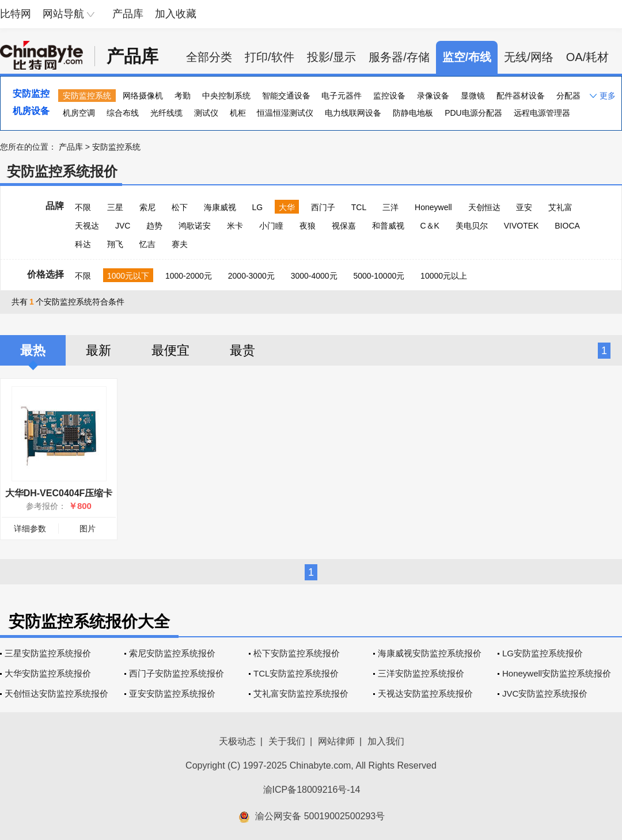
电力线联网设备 (353, 113)
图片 (88, 529)
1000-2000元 (189, 276)
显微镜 (473, 96)
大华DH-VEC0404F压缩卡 (59, 493)
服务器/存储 (399, 57)
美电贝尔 (472, 226)
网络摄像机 (143, 96)
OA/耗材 (587, 57)
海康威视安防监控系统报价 (430, 653)
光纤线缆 (166, 113)
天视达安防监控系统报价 (425, 693)
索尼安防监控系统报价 (172, 653)
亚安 (524, 207)
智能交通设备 (286, 96)
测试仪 (206, 113)
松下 (180, 207)
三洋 (390, 207)
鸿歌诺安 (195, 226)
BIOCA (567, 226)
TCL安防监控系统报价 (296, 673)
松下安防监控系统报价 (297, 653)
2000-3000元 (251, 276)
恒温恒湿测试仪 (285, 113)
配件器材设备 (521, 96)
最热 (33, 350)
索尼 (147, 207)
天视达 (87, 226)
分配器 (568, 96)
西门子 (323, 207)
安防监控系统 (87, 96)
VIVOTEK (522, 226)
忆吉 (147, 244)
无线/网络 (529, 57)
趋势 (154, 226)
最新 (98, 350)
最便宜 (170, 350)
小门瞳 (271, 226)
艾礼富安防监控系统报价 (301, 693)
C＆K (429, 226)
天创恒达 (484, 207)
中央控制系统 (226, 96)
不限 (83, 207)
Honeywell (433, 207)
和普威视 (388, 226)
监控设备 (389, 96)
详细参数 (30, 529)
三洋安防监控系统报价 (421, 673)
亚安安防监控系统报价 (172, 693)
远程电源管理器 (542, 113)
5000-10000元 (379, 276)
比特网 (16, 14)
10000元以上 (444, 276)
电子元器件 (342, 96)
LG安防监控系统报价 (543, 653)
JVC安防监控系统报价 (545, 693)
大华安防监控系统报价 (48, 673)
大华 (287, 207)
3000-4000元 (314, 276)
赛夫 (180, 244)
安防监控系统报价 (62, 171)
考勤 (183, 96)
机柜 (238, 113)
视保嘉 (344, 226)
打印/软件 (270, 57)
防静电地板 (413, 113)
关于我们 (287, 741)
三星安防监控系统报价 (48, 653)
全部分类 (209, 57)
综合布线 (123, 113)
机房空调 (79, 113)
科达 (83, 244)
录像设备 (433, 96)
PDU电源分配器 (473, 113)
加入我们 (386, 741)
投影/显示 (332, 57)
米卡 (235, 226)
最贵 (242, 350)
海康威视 (220, 207)
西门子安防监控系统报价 (177, 673)
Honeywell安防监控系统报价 (557, 673)
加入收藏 (176, 14)
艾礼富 (560, 207)
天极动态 (237, 741)
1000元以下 (128, 276)
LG (257, 207)
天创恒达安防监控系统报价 (56, 693)
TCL (359, 207)
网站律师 (336, 741)
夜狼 (308, 226)
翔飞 (115, 244)
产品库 (128, 14)
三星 (115, 207)
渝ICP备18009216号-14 (312, 790)
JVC (123, 226)
